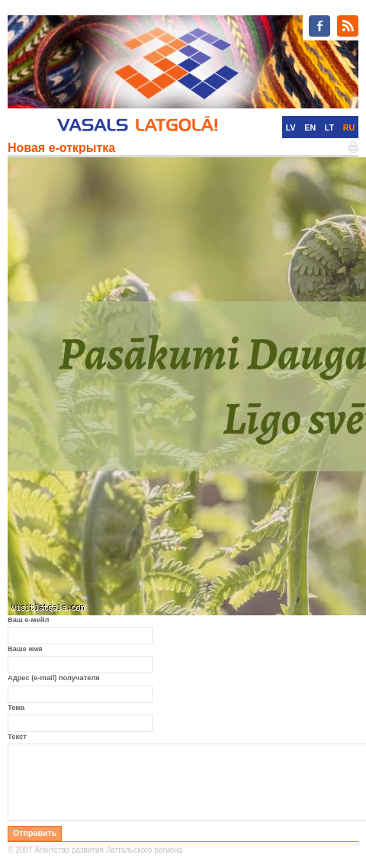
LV (291, 127)
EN (310, 127)
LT (329, 127)
